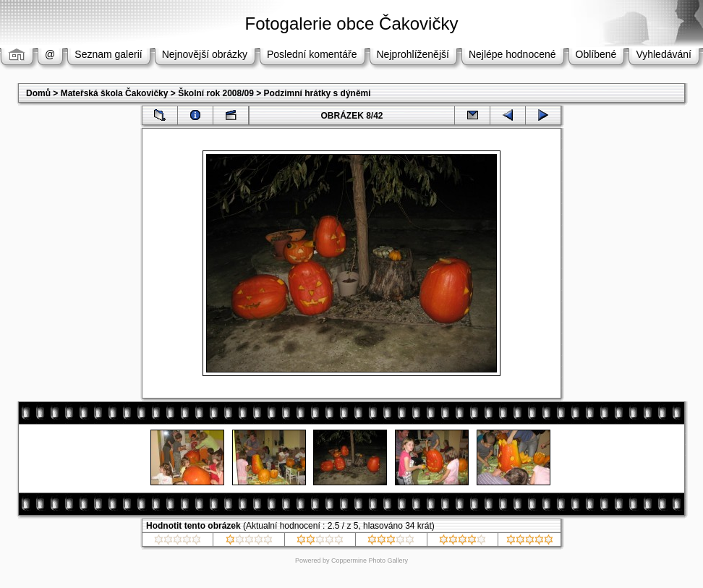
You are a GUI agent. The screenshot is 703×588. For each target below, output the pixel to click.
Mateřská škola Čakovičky (115, 93)
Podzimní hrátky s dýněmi (318, 93)
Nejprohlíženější (413, 54)
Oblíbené (596, 54)
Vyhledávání (664, 54)
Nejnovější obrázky (205, 54)
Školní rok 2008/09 (216, 93)
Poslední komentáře (312, 54)
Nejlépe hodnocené (512, 54)
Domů (38, 93)
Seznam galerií (108, 54)
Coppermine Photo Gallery (370, 561)
